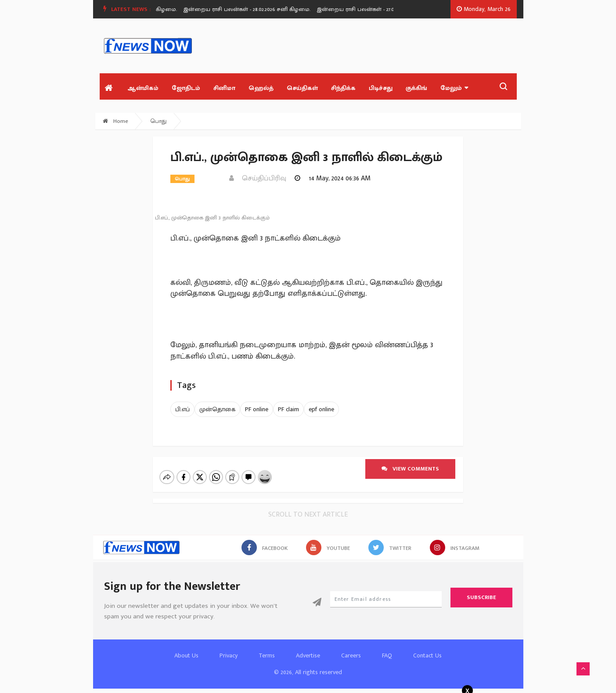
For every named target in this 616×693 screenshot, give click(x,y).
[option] (254, 9)
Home (115, 121)
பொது (159, 121)
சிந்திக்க (343, 88)
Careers (351, 655)
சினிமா (224, 88)
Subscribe (481, 597)
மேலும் (454, 88)
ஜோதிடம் (186, 88)
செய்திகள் (302, 88)
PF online (257, 409)
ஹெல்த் (261, 88)
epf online (321, 409)
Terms (267, 655)
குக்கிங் (416, 88)
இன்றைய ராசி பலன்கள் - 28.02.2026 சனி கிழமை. (250, 9)
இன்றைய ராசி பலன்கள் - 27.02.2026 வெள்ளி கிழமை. (389, 9)
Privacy (229, 655)
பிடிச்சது (381, 88)
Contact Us (427, 655)
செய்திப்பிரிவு (258, 178)
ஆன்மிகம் (143, 88)
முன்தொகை (217, 409)
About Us (186, 655)
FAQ (387, 655)
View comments (410, 469)
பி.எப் (182, 409)
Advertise (308, 655)
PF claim (288, 409)
